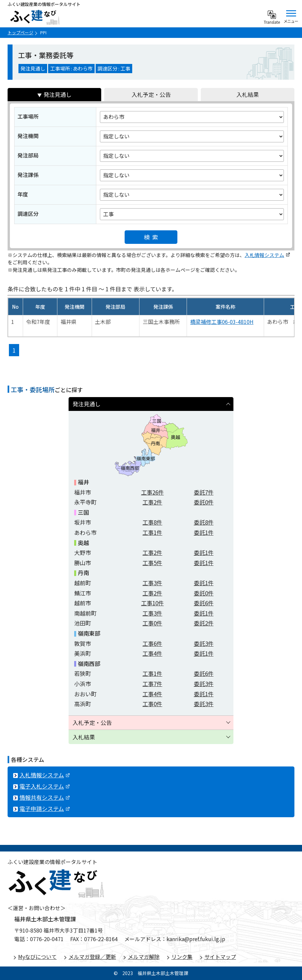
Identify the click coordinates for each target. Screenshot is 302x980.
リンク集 (182, 957)
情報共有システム (45, 797)
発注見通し (58, 94)
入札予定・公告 (151, 94)
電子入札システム (45, 786)
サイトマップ (220, 957)
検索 (153, 237)
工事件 (152, 492)
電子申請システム (45, 808)
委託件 (204, 492)
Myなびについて (37, 957)
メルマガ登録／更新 (92, 957)
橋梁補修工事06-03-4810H (222, 322)
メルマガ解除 (144, 957)
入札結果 (248, 94)
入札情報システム (267, 255)
